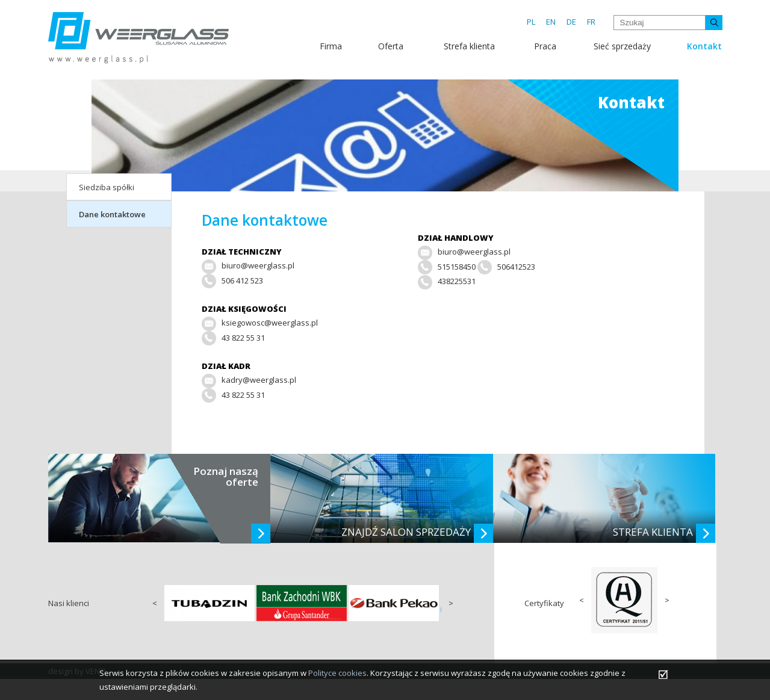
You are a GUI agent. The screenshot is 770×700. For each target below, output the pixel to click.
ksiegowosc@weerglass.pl (270, 323)
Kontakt (704, 46)
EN (551, 22)
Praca (545, 46)
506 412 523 (242, 280)
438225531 (457, 281)
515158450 (457, 267)
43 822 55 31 (243, 338)
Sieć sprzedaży (622, 46)
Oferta (391, 46)
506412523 (516, 267)
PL (531, 22)
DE (571, 22)
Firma (331, 46)
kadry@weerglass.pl (259, 380)
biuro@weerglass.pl (474, 252)
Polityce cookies (337, 673)
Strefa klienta (469, 46)
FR (591, 22)
